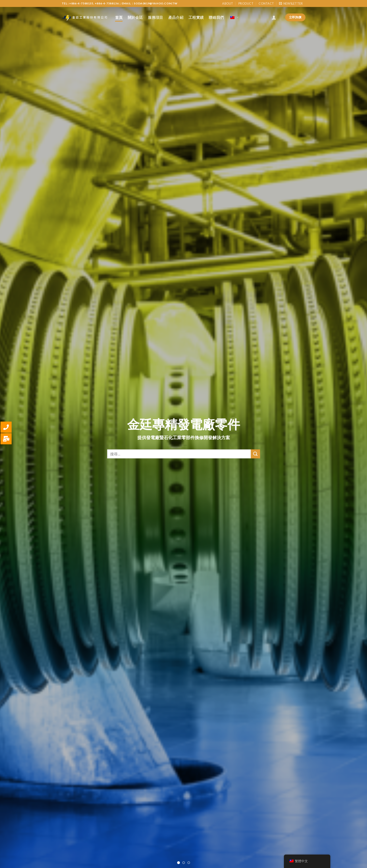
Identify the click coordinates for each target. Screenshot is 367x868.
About (228, 3)
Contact (266, 3)
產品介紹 (176, 17)
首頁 (119, 17)
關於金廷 (135, 17)
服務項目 (155, 17)
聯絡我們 (216, 17)
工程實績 (196, 17)
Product (246, 3)
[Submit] (255, 459)
